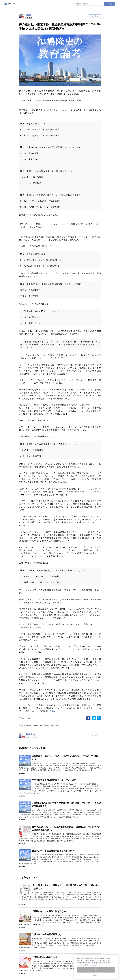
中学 (51, 725)
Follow (96, 16)
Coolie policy (94, 965)
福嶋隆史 (28, 15)
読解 (24, 725)
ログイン (109, 4)
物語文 (29, 725)
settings (96, 976)
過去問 (36, 725)
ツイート (47, 224)
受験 (46, 725)
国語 (56, 725)
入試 (41, 725)
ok (96, 970)
